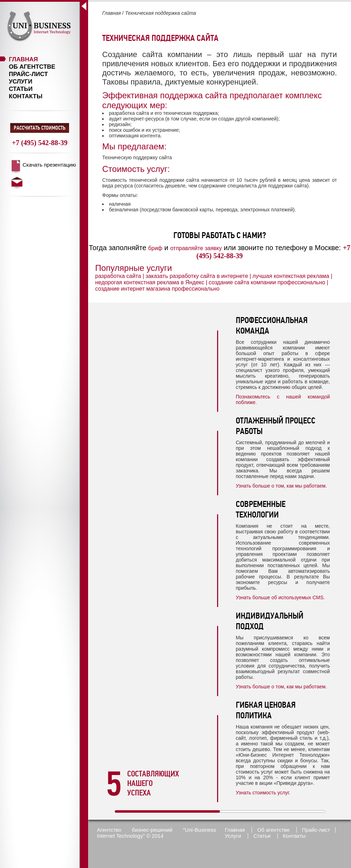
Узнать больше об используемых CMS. (280, 597)
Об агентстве (32, 67)
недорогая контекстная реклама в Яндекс (150, 282)
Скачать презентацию (49, 165)
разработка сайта (118, 276)
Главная (23, 59)
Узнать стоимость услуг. (263, 793)
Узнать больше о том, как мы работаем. (281, 486)
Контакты (26, 96)
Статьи (21, 89)
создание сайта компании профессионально (267, 282)
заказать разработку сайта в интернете (197, 276)
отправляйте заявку (196, 248)
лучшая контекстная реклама (291, 276)
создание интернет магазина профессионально (157, 289)
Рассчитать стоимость (40, 128)
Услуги (21, 82)
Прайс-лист (28, 74)
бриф (155, 248)
